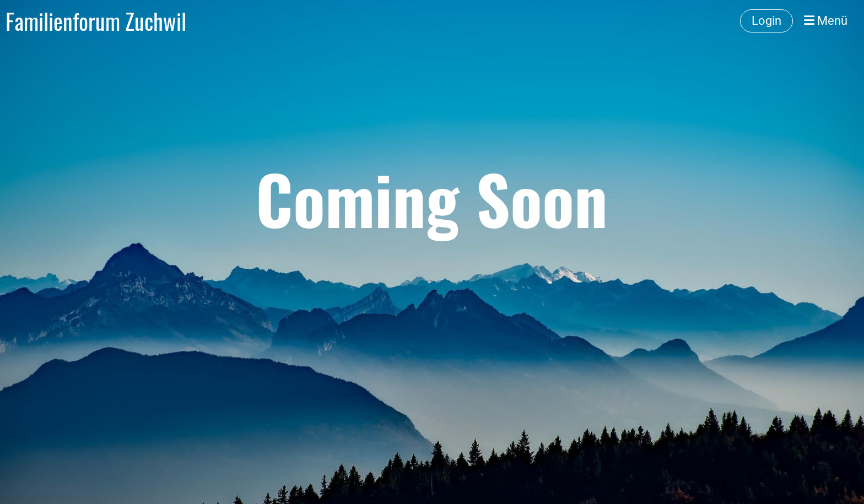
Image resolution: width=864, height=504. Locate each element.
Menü (826, 21)
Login (766, 21)
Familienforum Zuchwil (96, 21)
